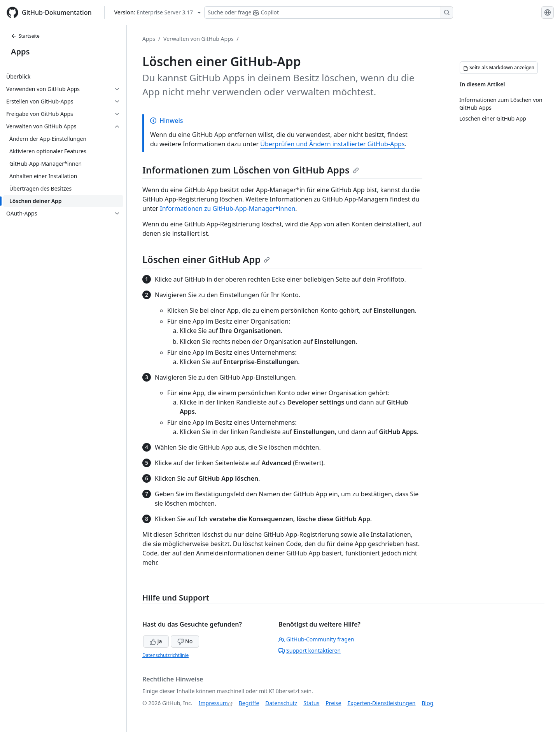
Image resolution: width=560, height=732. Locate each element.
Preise (333, 703)
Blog (428, 703)
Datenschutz (281, 703)
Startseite (25, 36)
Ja (156, 641)
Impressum (213, 703)
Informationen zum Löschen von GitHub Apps (251, 170)
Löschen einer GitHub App (206, 259)
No (185, 641)
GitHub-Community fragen (316, 639)
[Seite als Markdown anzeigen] (499, 68)
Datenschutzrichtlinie (165, 655)
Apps (20, 52)
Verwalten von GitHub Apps (198, 39)
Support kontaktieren (310, 651)
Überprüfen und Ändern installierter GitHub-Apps (332, 144)
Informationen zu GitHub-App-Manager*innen (227, 208)
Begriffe (249, 703)
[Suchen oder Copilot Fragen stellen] (329, 12)
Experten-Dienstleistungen (381, 703)
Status (311, 703)
